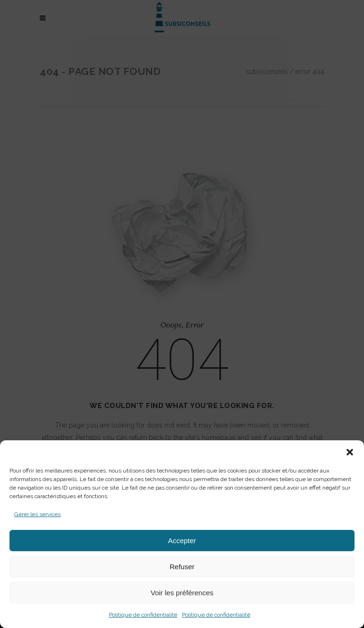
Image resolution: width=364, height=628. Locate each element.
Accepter (182, 541)
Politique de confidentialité (143, 615)
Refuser (182, 567)
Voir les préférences (182, 593)
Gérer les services (37, 514)
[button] (350, 452)
